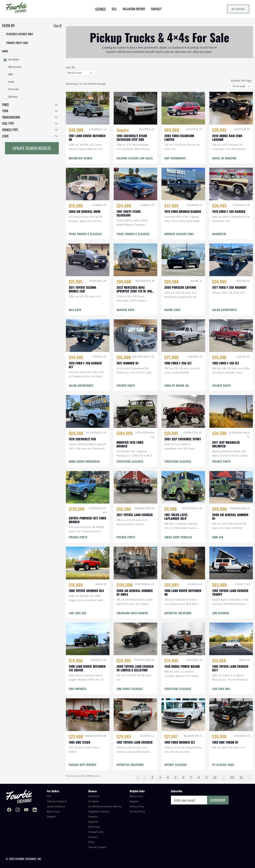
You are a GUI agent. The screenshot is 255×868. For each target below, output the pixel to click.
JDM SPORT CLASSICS (130, 689)
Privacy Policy (137, 812)
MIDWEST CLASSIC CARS (179, 234)
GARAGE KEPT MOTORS (83, 765)
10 (215, 778)
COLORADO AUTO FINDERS (132, 613)
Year (5, 111)
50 (232, 778)
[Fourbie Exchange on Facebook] (9, 810)
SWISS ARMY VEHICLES (178, 537)
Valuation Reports (57, 801)
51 (241, 778)
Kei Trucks (94, 827)
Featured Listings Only (20, 34)
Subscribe (218, 800)
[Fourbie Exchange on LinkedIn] (35, 810)
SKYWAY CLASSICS (176, 765)
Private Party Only (17, 43)
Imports (93, 817)
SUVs (91, 842)
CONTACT (156, 9)
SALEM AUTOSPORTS (224, 310)
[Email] (189, 800)
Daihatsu (13, 97)
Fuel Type (8, 123)
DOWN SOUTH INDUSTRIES (84, 461)
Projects (93, 837)
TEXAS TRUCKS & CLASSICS (85, 234)
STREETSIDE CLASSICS (130, 461)
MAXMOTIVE (219, 234)
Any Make (13, 60)
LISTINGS (101, 9)
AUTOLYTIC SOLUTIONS (178, 613)
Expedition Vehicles (99, 812)
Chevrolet (13, 89)
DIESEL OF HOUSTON (224, 158)
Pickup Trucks (96, 832)
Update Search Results (32, 148)
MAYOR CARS (172, 310)
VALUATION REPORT (134, 9)
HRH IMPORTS (77, 689)
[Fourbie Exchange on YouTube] (26, 810)
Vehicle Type (10, 130)
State (5, 136)
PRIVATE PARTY (222, 386)
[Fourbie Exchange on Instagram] (18, 810)
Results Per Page (241, 81)
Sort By (71, 67)
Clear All (58, 25)
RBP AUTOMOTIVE (175, 158)
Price (5, 105)
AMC (11, 74)
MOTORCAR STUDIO (80, 158)
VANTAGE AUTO (125, 310)
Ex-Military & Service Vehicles (105, 807)
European (94, 801)
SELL (114, 9)
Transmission (11, 117)
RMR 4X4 (218, 537)
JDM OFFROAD (221, 613)
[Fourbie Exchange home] (19, 796)
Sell (49, 796)
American (94, 796)
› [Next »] (249, 778)
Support (51, 817)
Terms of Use (137, 807)
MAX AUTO (75, 310)
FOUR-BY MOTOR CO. (177, 386)
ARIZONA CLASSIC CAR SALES (135, 158)
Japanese (93, 822)
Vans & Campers (97, 847)
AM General (15, 67)
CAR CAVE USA (78, 613)
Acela (11, 82)
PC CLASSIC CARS (223, 765)
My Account (238, 9)
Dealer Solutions (56, 807)
